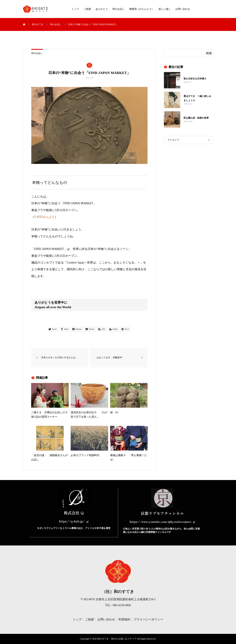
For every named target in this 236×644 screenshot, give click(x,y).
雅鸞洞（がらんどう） (142, 9)
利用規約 (124, 619)
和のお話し (119, 9)
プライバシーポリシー (148, 619)
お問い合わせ (183, 9)
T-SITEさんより (44, 217)
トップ (75, 9)
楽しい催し (165, 9)
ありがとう (102, 9)
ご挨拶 (87, 9)
